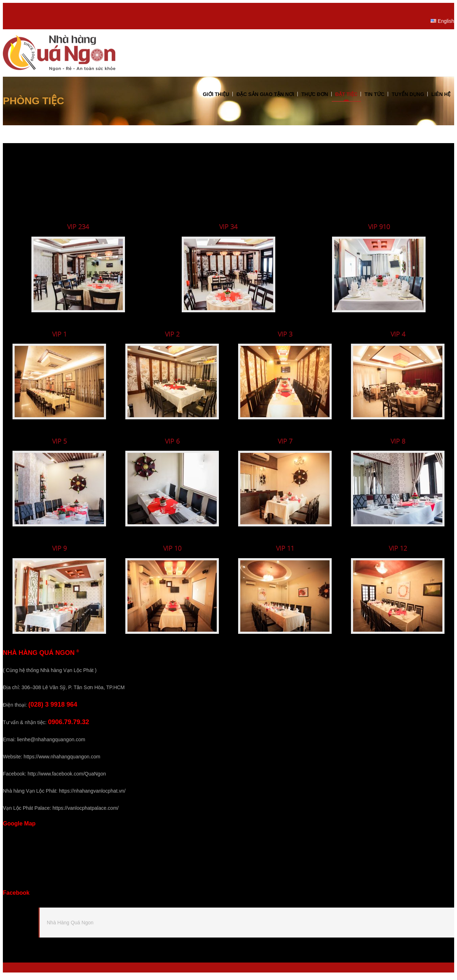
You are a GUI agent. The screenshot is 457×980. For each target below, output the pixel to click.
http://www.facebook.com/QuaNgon (67, 778)
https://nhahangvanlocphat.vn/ (92, 795)
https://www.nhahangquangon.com (62, 761)
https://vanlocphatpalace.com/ (86, 812)
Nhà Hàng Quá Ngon (70, 927)
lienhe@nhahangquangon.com (51, 744)
